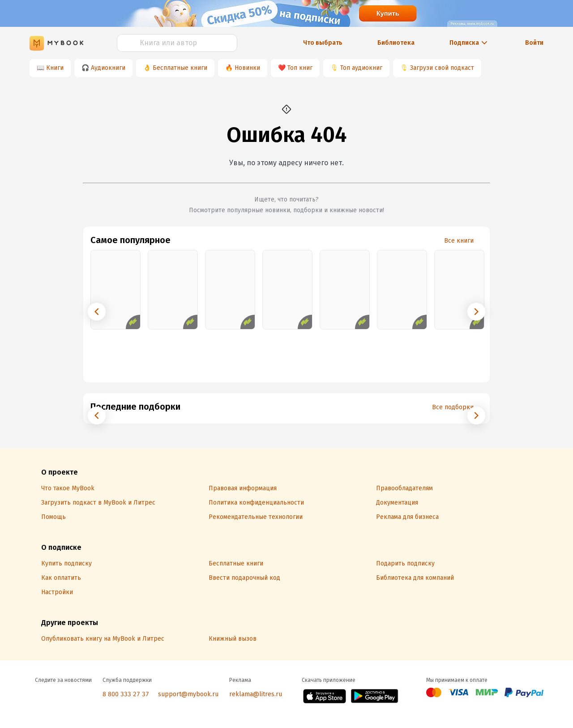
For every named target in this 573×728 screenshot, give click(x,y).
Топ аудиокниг (361, 68)
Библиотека (396, 43)
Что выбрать (323, 43)
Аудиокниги (108, 68)
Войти (534, 43)
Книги (55, 68)
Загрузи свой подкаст (442, 68)
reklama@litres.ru (256, 694)
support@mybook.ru (188, 694)
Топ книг (300, 68)
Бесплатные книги (180, 68)
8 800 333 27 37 (126, 694)
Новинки (247, 68)
